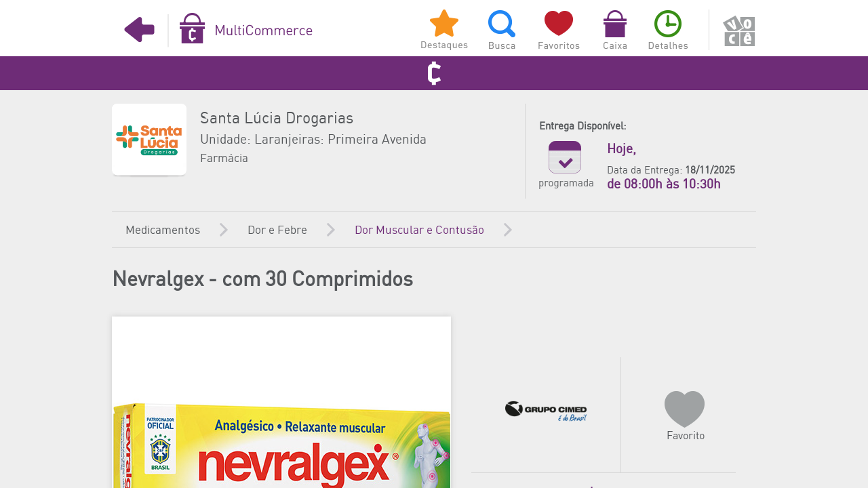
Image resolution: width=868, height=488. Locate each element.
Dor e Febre (277, 230)
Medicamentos (163, 230)
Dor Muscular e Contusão (419, 230)
